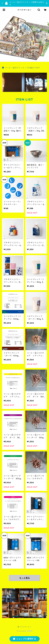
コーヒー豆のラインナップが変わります (21, 68)
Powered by (24, 631)
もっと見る (25, 578)
